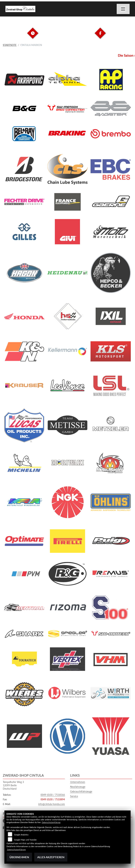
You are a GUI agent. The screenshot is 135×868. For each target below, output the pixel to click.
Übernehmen (19, 857)
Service (74, 796)
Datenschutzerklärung (51, 822)
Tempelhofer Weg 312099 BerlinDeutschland (13, 785)
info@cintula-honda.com (52, 804)
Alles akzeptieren (51, 857)
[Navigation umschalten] (123, 9)
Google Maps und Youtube (25, 840)
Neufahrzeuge (78, 787)
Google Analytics (21, 835)
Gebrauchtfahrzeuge (81, 791)
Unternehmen (78, 782)
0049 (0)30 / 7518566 (53, 795)
